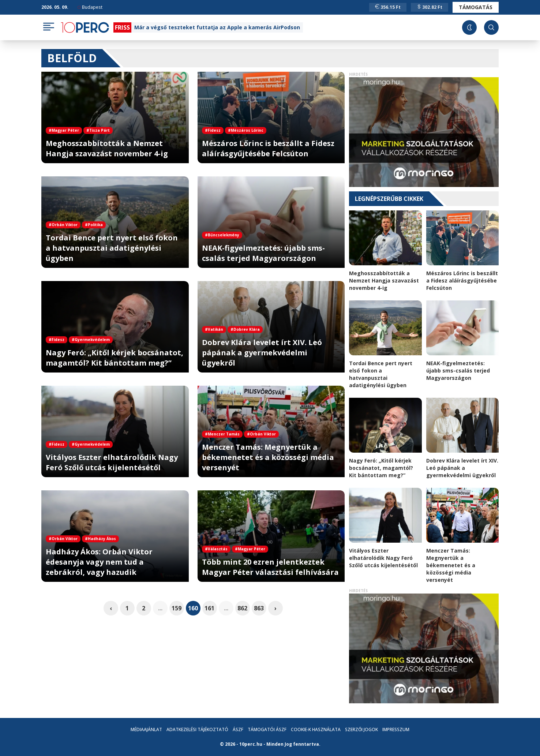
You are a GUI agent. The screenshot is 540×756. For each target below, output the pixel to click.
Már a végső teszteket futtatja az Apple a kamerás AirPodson (217, 27)
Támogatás (476, 7)
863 (259, 608)
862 (242, 608)
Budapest (90, 7)
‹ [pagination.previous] (111, 608)
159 (177, 608)
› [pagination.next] (275, 608)
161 (209, 608)
